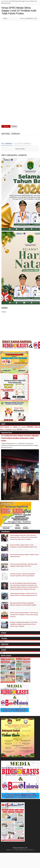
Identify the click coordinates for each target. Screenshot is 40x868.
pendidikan (26, 430)
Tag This (6, 126)
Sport (5, 430)
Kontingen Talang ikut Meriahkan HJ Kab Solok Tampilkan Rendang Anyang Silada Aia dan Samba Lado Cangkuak (24, 624)
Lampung (24, 427)
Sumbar (9, 429)
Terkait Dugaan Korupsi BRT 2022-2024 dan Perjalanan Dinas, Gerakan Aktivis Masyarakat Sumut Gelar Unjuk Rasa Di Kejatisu (24, 537)
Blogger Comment (22, 144)
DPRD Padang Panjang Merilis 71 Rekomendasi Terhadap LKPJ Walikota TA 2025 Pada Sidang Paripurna (24, 615)
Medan (5, 19)
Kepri (19, 427)
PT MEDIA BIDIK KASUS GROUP (23, 850)
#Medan (14, 126)
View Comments (20, 149)
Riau (1, 429)
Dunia (11, 427)
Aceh (2, 427)
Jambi (15, 427)
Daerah (7, 427)
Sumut (19, 429)
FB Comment (7, 144)
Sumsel (14, 430)
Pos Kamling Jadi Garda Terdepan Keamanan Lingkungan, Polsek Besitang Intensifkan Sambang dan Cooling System (20, 438)
